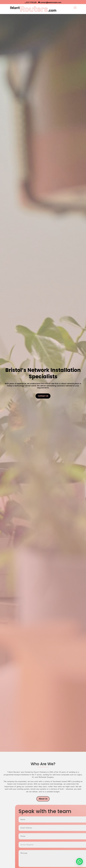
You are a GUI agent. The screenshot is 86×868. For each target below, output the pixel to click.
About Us (43, 799)
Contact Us (43, 564)
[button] (79, 861)
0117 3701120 (31, 3)
